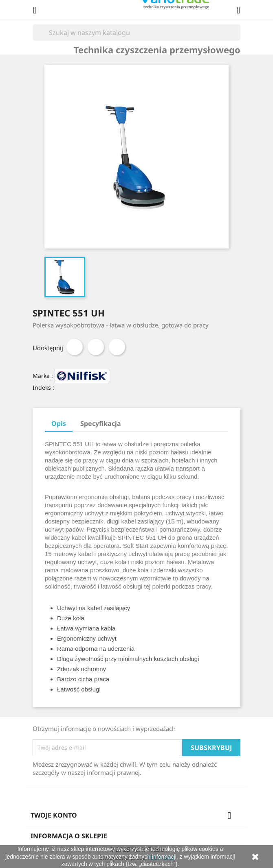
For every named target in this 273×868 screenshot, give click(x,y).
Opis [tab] (59, 423)
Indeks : (43, 387)
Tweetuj (96, 347)
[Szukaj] (136, 33)
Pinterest (117, 347)
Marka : (43, 376)
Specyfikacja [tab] (101, 423)
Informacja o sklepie (69, 836)
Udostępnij (75, 347)
